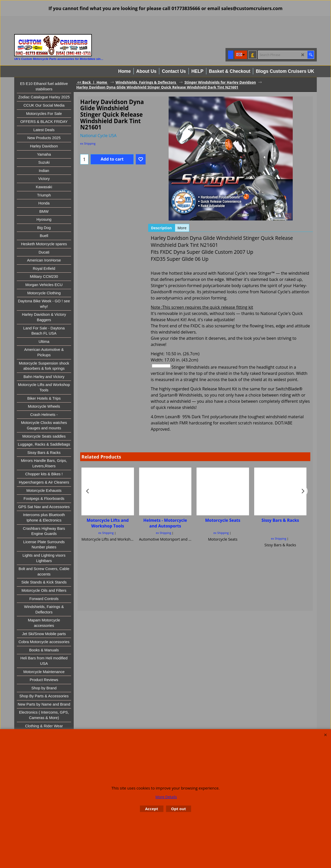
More (182, 228)
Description (161, 228)
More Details (166, 797)
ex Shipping (88, 143)
